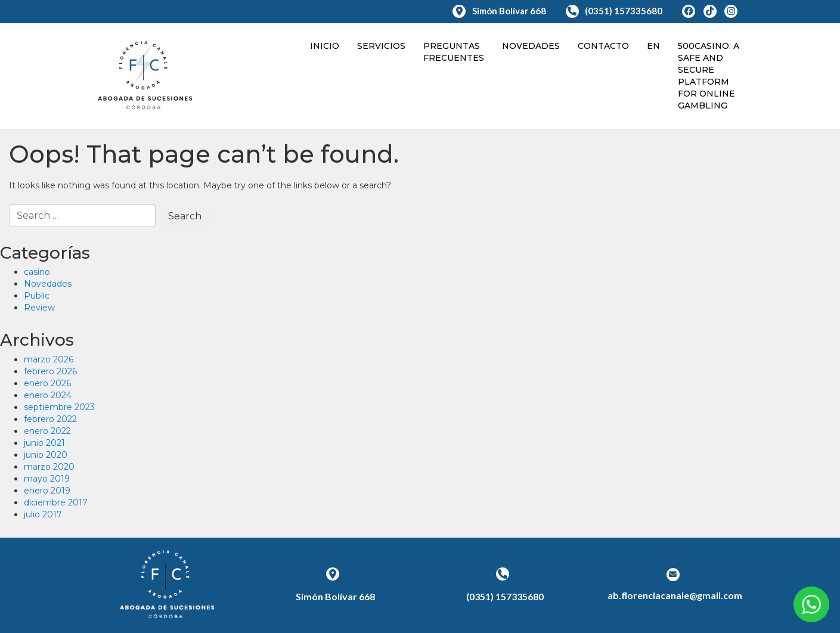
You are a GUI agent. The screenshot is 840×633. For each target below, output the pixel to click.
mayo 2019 (47, 479)
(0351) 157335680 (615, 11)
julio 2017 (43, 514)
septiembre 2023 (59, 407)
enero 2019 (47, 491)
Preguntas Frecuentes (454, 52)
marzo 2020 (49, 467)
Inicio (325, 46)
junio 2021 (44, 443)
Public (37, 296)
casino (37, 272)
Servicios (381, 46)
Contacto (603, 46)
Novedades (531, 46)
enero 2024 (48, 395)
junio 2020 (46, 455)
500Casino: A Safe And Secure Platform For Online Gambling (709, 76)
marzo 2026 (49, 359)
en (653, 46)
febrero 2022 (50, 419)
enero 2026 (47, 383)
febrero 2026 (50, 371)
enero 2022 (47, 431)
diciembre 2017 (56, 502)
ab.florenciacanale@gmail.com (675, 595)
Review (39, 308)
